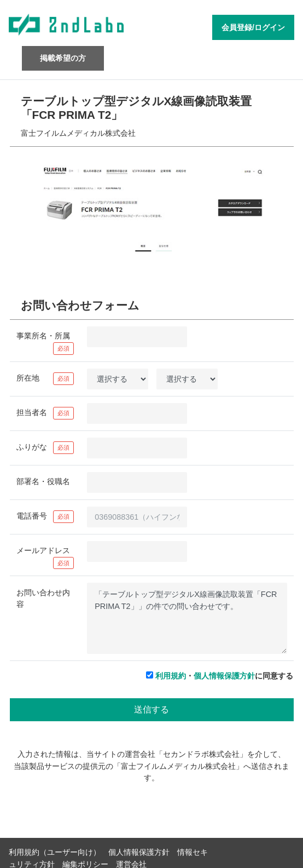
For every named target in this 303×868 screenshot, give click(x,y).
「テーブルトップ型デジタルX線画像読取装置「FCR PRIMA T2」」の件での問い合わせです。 (187, 618)
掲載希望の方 (63, 58)
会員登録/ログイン (253, 27)
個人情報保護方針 (224, 676)
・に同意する (224, 676)
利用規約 (171, 676)
